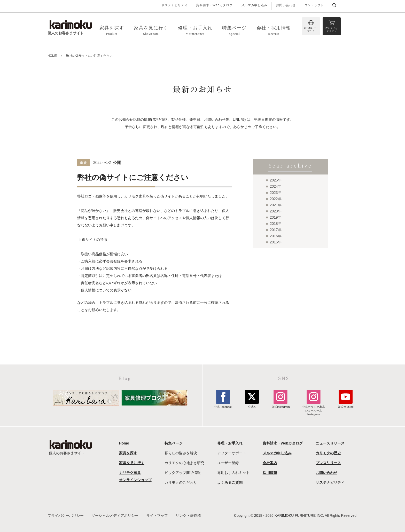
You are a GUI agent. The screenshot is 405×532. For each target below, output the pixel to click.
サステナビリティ (175, 5)
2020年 (275, 211)
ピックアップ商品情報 (183, 473)
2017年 (275, 230)
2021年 (275, 205)
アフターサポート (232, 453)
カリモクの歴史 (328, 453)
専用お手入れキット (233, 473)
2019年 (275, 217)
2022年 (275, 199)
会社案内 (270, 463)
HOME (52, 56)
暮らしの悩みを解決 (181, 453)
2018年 (275, 224)
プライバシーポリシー (66, 515)
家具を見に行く (132, 463)
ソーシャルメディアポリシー (115, 515)
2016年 (275, 236)
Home (124, 443)
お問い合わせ (286, 5)
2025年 (275, 180)
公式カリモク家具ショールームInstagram (314, 409)
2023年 (275, 193)
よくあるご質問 (230, 482)
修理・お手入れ (230, 443)
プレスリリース (328, 463)
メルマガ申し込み (254, 5)
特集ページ (174, 443)
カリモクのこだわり (181, 482)
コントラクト (314, 5)
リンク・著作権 (188, 515)
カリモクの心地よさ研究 (184, 463)
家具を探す (128, 453)
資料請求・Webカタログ (214, 5)
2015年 (275, 242)
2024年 (275, 186)
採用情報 (270, 473)
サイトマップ (157, 515)
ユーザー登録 (228, 463)
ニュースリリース (330, 443)
